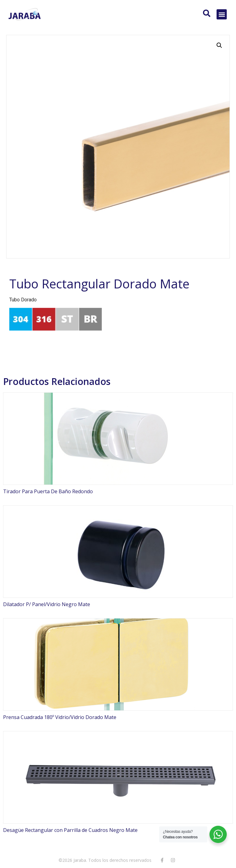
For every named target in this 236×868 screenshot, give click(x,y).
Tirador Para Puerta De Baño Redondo (48, 491)
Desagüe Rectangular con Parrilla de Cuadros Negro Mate (70, 830)
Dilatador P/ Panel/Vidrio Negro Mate (47, 604)
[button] (222, 14)
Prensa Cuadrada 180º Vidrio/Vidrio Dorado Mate (60, 717)
